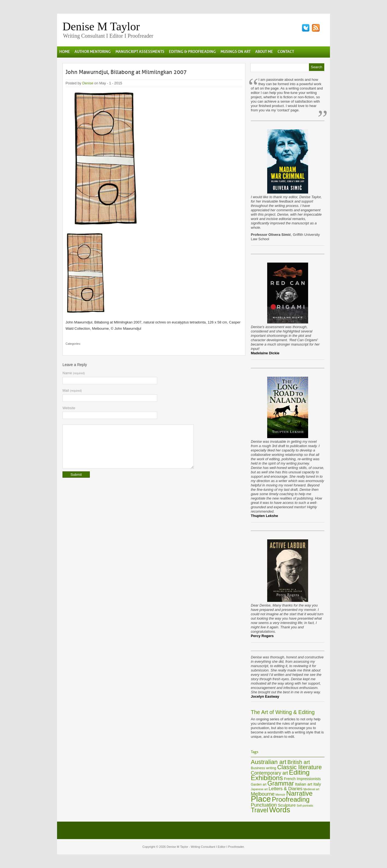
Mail (72, 390)
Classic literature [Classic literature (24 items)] (300, 767)
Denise (88, 83)
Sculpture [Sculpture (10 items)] (287, 805)
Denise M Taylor (101, 26)
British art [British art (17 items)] (299, 762)
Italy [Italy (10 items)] (317, 784)
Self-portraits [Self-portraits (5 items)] (305, 805)
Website (69, 408)
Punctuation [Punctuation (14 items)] (264, 805)
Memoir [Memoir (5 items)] (281, 795)
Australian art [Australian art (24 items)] (269, 762)
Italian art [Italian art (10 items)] (304, 784)
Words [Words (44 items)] (280, 810)
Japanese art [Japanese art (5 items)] (259, 789)
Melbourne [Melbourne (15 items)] (263, 794)
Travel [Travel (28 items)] (260, 810)
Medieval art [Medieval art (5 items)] (311, 789)
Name (74, 373)
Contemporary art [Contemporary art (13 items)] (269, 773)
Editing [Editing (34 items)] (299, 772)
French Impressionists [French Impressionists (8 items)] (302, 779)
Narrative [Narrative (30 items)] (299, 793)
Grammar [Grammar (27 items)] (281, 783)
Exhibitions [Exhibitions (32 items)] (267, 778)
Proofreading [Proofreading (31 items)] (291, 799)
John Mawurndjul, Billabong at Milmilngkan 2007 (126, 72)
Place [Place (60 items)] (261, 799)
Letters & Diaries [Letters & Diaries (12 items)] (285, 789)
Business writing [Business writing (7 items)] (264, 768)
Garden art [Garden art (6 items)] (259, 784)
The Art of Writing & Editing (283, 712)
